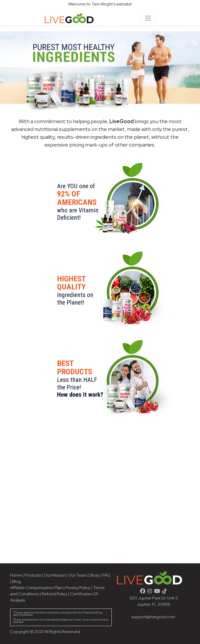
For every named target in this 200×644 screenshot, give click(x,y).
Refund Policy (54, 594)
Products (33, 575)
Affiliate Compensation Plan (36, 588)
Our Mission (55, 575)
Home (16, 575)
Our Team (78, 575)
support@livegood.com (153, 617)
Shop (95, 575)
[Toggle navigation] (148, 18)
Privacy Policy (78, 588)
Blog (17, 581)
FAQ (106, 575)
